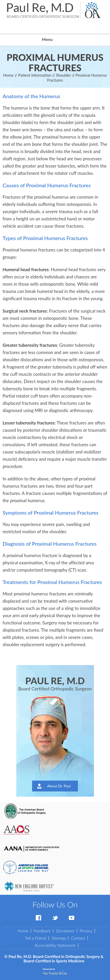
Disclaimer (65, 931)
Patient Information (35, 75)
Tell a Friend (36, 938)
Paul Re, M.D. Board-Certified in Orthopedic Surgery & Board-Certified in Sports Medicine (56, 959)
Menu (54, 40)
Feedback (42, 931)
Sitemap (59, 938)
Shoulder (63, 75)
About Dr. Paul (59, 786)
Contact (78, 938)
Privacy (86, 931)
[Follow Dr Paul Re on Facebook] (39, 918)
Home (8, 75)
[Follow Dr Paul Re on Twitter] (55, 918)
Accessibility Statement (55, 945)
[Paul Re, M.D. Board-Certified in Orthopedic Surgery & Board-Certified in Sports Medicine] (43, 10)
